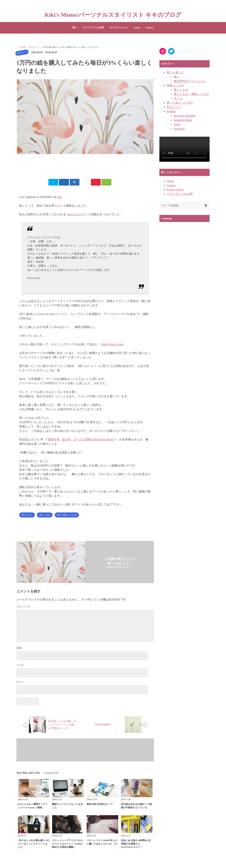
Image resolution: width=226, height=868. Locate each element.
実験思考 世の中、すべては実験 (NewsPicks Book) (81, 440)
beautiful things (183, 120)
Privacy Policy (175, 190)
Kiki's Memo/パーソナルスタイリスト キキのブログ (113, 15)
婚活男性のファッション (190, 81)
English (171, 111)
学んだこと (20, 52)
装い (75, 28)
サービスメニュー (119, 28)
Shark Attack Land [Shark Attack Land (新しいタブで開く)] (112, 345)
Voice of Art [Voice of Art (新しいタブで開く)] (74, 215)
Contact (149, 28)
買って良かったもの (71, 516)
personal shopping (185, 116)
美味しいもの (175, 85)
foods (177, 124)
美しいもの (47, 516)
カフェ (178, 98)
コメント (23, 608)
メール (20, 666)
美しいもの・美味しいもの (191, 94)
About (137, 28)
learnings (179, 129)
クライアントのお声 (93, 28)
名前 (19, 649)
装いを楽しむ (175, 72)
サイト (20, 683)
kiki (60, 198)
